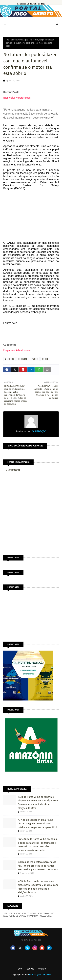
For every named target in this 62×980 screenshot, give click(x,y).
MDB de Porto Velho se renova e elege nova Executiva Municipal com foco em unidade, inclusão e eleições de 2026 (38, 803)
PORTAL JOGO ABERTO (40, 975)
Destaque (24, 40)
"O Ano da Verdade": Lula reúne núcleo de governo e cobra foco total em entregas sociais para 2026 (37, 824)
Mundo (35, 359)
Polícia (45, 359)
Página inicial (12, 40)
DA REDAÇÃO (38, 431)
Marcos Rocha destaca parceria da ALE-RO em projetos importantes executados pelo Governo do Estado (38, 866)
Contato (31, 969)
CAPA (20, 969)
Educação (23, 359)
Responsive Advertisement (17, 98)
